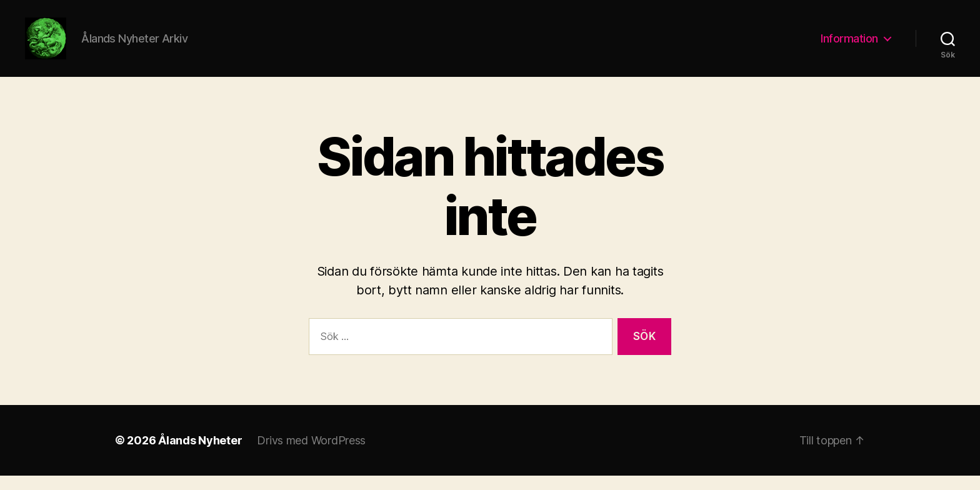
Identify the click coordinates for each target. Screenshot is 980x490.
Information (849, 45)
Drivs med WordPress (311, 455)
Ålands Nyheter (200, 455)
